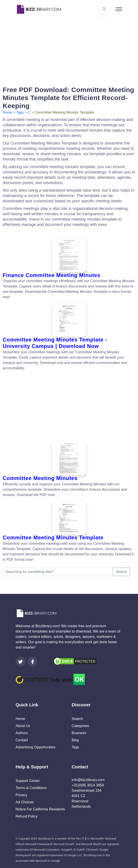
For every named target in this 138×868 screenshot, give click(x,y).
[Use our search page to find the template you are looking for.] (104, 9)
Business (79, 733)
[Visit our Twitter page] (20, 662)
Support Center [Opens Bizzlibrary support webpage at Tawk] (28, 781)
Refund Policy (27, 816)
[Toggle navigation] (119, 9)
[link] (20, 662)
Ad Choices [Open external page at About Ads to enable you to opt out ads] (25, 802)
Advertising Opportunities (36, 747)
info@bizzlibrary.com (88, 780)
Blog (75, 740)
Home (7, 112)
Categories (80, 726)
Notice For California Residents (40, 809)
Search (121, 572)
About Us (23, 726)
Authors (22, 733)
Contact (22, 740)
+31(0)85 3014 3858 (88, 785)
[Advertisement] (69, 50)
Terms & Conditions (31, 788)
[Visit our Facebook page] (32, 662)
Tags (20, 112)
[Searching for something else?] (58, 572)
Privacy (21, 795)
